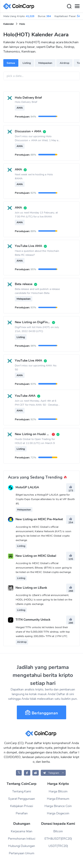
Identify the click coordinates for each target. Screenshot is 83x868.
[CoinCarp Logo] (20, 6)
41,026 (30, 16)
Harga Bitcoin (58, 791)
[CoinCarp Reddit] (36, 773)
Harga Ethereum (58, 799)
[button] (53, 773)
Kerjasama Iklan (22, 831)
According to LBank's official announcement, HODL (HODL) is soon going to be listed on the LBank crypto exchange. (44, 600)
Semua (11, 63)
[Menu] (77, 6)
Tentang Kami (22, 791)
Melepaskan (45, 63)
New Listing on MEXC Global (36, 556)
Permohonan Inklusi (22, 839)
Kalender (9, 24)
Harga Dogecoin (58, 813)
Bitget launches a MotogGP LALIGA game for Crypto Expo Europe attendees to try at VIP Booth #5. (45, 499)
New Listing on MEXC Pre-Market (39, 519)
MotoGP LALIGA (27, 487)
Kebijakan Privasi (22, 806)
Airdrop (65, 63)
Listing (27, 63)
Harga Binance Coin (58, 806)
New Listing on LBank (31, 588)
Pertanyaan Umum (22, 853)
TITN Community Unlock (33, 620)
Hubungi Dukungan (22, 846)
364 (49, 16)
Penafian (22, 813)
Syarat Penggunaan (22, 799)
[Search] (69, 6)
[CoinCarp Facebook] (27, 773)
